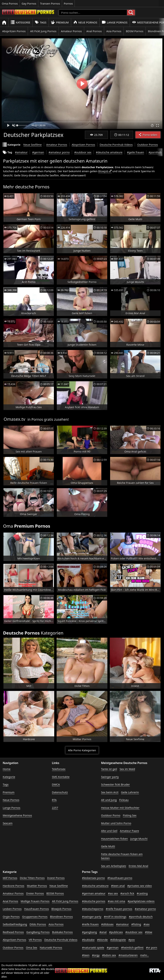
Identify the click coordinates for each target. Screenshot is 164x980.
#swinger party (92, 917)
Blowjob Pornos (61, 909)
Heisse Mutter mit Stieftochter (120, 808)
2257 (55, 808)
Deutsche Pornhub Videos (116, 145)
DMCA (56, 784)
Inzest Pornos (56, 878)
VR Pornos (35, 940)
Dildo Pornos (38, 924)
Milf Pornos (10, 878)
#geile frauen (136, 152)
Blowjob (103, 171)
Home (7, 769)
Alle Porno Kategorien (82, 750)
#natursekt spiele (93, 947)
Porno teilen (148, 135)
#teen (86, 955)
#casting (142, 893)
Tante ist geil (109, 769)
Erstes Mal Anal (138, 866)
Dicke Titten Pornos (32, 878)
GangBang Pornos (38, 932)
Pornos (68, 3)
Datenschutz (60, 792)
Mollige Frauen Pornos (35, 901)
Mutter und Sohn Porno (116, 823)
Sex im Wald (127, 769)
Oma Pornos (10, 3)
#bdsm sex (109, 955)
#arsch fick (127, 893)
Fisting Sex (130, 815)
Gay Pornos (29, 3)
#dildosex (107, 924)
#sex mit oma (116, 901)
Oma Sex (32, 947)
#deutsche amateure (109, 152)
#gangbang (89, 932)
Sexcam (8, 823)
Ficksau (124, 800)
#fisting (136, 924)
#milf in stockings (115, 917)
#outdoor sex (83, 152)
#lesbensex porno (93, 878)
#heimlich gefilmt (132, 947)
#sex (146, 924)
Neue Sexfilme (33, 145)
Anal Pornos (94, 31)
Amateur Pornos (71, 31)
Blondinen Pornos (61, 917)
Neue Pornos (85, 22)
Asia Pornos (114, 31)
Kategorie (20, 22)
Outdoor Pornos (147, 145)
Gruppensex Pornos (35, 917)
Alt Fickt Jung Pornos (43, 31)
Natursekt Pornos (51, 947)
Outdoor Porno (111, 815)
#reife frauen (90, 924)
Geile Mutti (108, 846)
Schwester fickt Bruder (115, 784)
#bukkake (88, 940)
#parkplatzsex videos (141, 901)
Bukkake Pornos (62, 932)
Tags (41, 22)
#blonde (102, 940)
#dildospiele (118, 940)
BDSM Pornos (135, 31)
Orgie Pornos (11, 917)
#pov (132, 940)
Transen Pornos (50, 3)
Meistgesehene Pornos (17, 815)
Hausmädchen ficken (114, 839)
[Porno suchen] (93, 13)
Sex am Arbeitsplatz (114, 866)
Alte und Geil (109, 831)
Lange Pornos (115, 22)
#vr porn (152, 947)
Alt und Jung (109, 800)
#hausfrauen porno (120, 878)
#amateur (21, 152)
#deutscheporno (93, 909)
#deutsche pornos (94, 901)
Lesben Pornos (12, 909)
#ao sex (113, 893)
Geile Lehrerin (130, 792)
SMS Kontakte (61, 777)
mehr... (145, 955)
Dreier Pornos (35, 893)
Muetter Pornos (37, 886)
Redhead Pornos (13, 932)
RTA (54, 800)
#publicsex (116, 932)
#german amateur (94, 893)
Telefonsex (59, 769)
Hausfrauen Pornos (36, 909)
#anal (103, 932)
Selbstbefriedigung (15, 924)
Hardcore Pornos (14, 886)
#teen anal (118, 886)
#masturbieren (128, 955)
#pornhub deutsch (141, 917)
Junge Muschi (139, 839)
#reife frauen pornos (119, 909)
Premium (60, 22)
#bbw (149, 932)
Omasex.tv (14, 419)
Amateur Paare (130, 831)
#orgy (96, 955)
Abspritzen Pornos (14, 31)
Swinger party (110, 777)
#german (38, 152)
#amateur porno (59, 152)
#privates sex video (139, 886)
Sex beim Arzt (110, 792)
